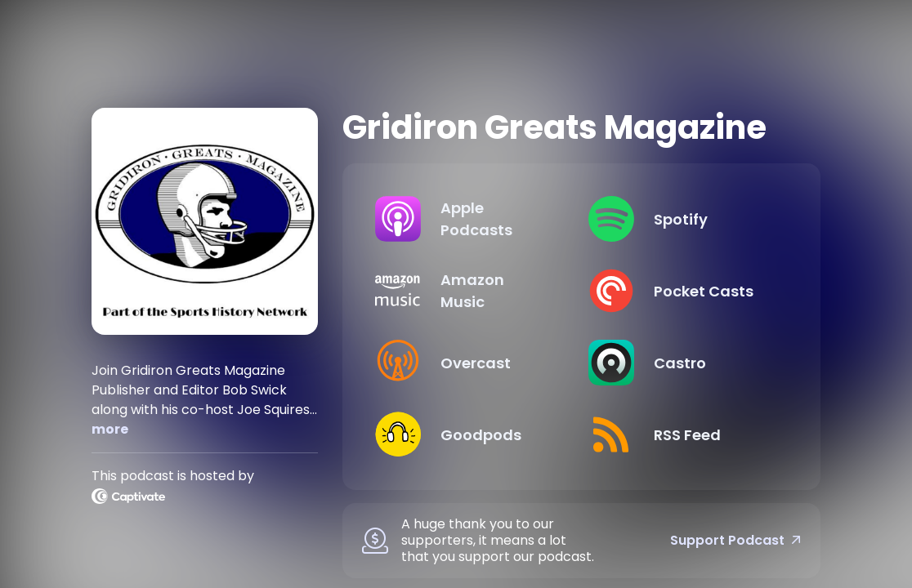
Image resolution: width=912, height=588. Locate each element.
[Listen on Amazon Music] (469, 291)
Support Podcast (735, 541)
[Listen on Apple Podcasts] (469, 219)
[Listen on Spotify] (682, 219)
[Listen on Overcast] (469, 363)
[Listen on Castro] (682, 363)
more (110, 429)
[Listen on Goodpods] (469, 434)
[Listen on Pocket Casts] (682, 291)
